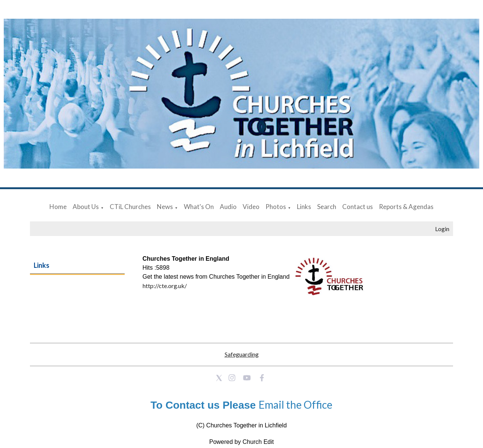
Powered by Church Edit (242, 442)
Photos (276, 207)
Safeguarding (242, 354)
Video (251, 207)
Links (304, 207)
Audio (228, 207)
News (165, 207)
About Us (86, 207)
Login (442, 229)
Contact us (358, 207)
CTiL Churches (130, 207)
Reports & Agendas (406, 207)
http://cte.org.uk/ (165, 286)
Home (58, 207)
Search (327, 207)
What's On (199, 207)
